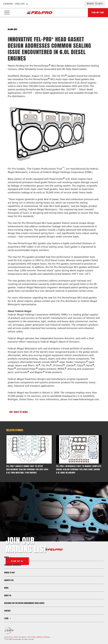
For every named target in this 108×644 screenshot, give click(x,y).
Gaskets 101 (9, 580)
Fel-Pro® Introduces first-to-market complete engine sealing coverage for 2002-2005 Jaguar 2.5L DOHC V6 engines (79, 469)
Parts (8, 557)
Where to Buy (95, 4)
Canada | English (14, 4)
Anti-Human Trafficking (35, 637)
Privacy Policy (9, 637)
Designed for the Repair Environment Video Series (24, 603)
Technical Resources (14, 565)
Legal (8, 618)
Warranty (47, 637)
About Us (8, 595)
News (6, 588)
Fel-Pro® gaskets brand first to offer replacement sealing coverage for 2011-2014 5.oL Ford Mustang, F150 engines (27, 469)
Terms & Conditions (20, 637)
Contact (7, 611)
